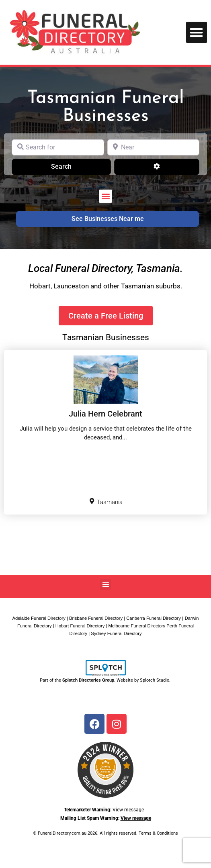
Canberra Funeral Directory (154, 618)
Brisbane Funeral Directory (96, 618)
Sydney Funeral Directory (116, 633)
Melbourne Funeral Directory (137, 626)
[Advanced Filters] (157, 167)
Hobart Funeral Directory (80, 626)
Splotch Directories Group (88, 680)
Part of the (51, 680)
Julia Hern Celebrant (105, 414)
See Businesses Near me (108, 219)
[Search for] (58, 147)
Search (71, 166)
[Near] (154, 147)
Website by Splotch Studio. (144, 680)
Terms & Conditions (158, 833)
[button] (197, 32)
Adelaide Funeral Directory (39, 618)
